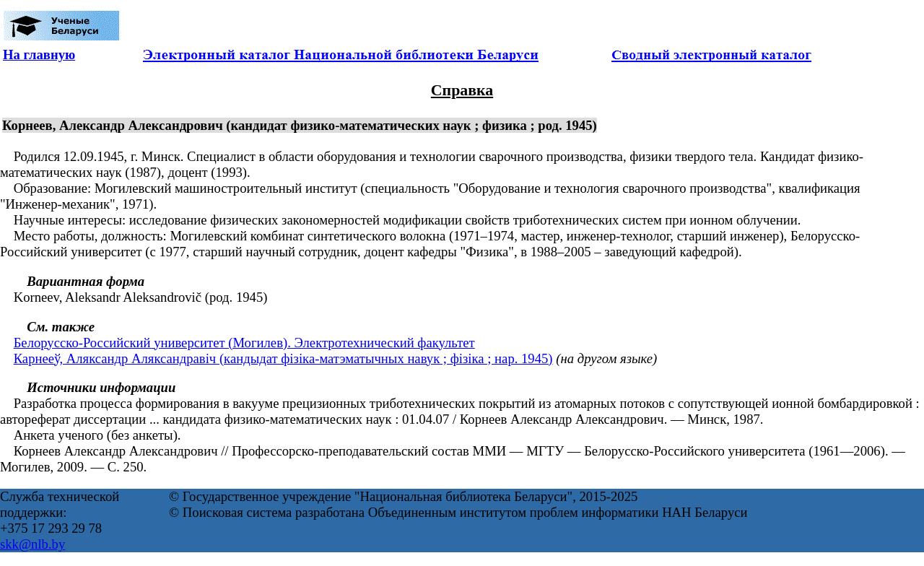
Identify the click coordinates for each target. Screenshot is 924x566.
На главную (39, 55)
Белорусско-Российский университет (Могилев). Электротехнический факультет (244, 343)
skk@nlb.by (32, 544)
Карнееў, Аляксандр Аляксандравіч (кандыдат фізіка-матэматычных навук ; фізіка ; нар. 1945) (283, 358)
